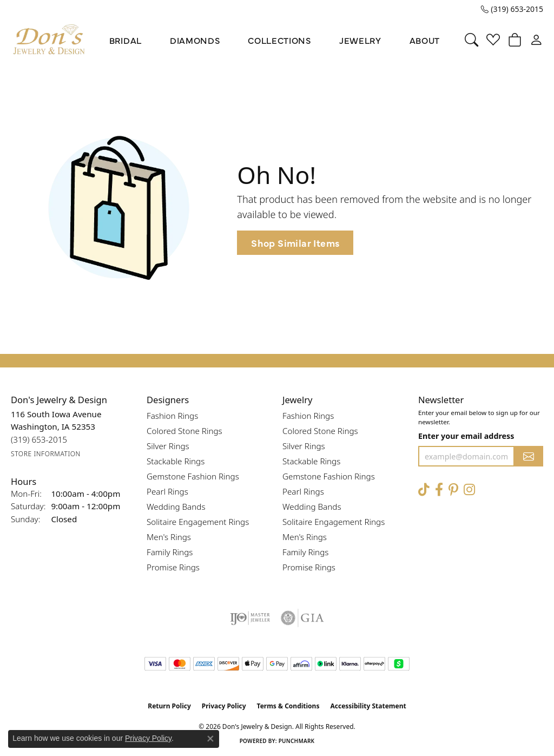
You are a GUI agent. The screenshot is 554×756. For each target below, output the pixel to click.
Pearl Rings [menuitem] (167, 491)
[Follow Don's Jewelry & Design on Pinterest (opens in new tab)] (453, 489)
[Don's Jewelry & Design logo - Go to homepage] (49, 40)
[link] (512, 9)
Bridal (126, 40)
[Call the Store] (39, 440)
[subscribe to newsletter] (529, 456)
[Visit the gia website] (302, 618)
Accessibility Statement (368, 706)
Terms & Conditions (288, 706)
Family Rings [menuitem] (170, 552)
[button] (471, 40)
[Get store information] (46, 454)
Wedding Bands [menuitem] (176, 507)
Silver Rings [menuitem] (168, 446)
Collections (279, 40)
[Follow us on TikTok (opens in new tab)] (424, 489)
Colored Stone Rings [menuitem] (184, 431)
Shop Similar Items (295, 243)
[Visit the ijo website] (250, 618)
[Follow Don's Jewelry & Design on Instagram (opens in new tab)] (469, 489)
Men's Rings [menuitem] (169, 537)
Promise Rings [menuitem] (173, 567)
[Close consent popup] (210, 739)
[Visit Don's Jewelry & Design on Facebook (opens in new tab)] (439, 489)
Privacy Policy (224, 706)
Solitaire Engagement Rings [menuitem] (198, 522)
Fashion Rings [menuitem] (172, 416)
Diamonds (195, 40)
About (425, 40)
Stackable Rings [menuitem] (176, 461)
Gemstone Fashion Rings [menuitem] (193, 476)
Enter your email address (466, 436)
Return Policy (169, 706)
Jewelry (360, 40)
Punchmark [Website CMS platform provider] (297, 741)
